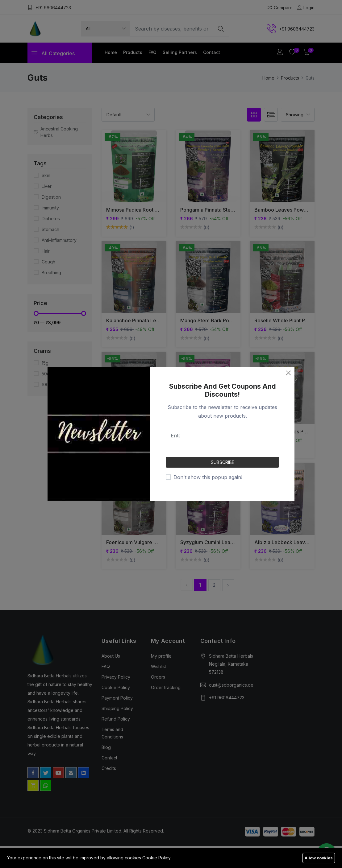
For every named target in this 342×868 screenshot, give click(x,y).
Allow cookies (319, 858)
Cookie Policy (156, 858)
